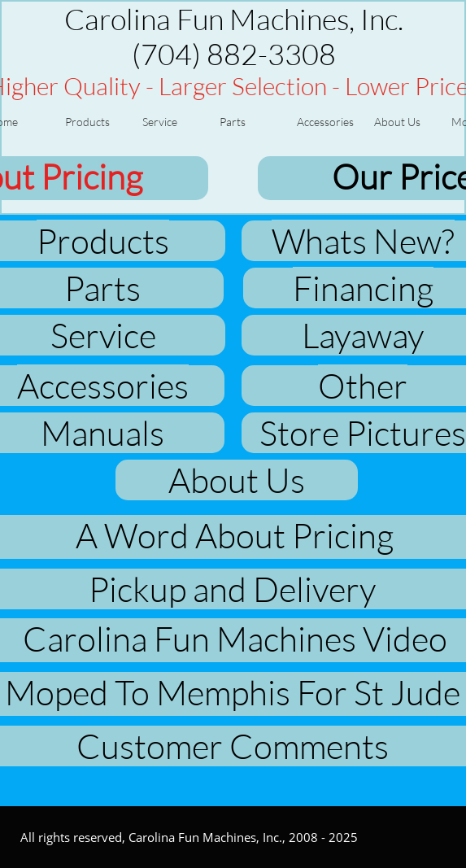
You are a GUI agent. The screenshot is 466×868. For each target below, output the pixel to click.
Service (103, 335)
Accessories (103, 385)
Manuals (102, 432)
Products (103, 240)
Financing (363, 288)
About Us (237, 480)
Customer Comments (233, 746)
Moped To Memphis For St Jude (233, 692)
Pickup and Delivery (232, 589)
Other (363, 385)
